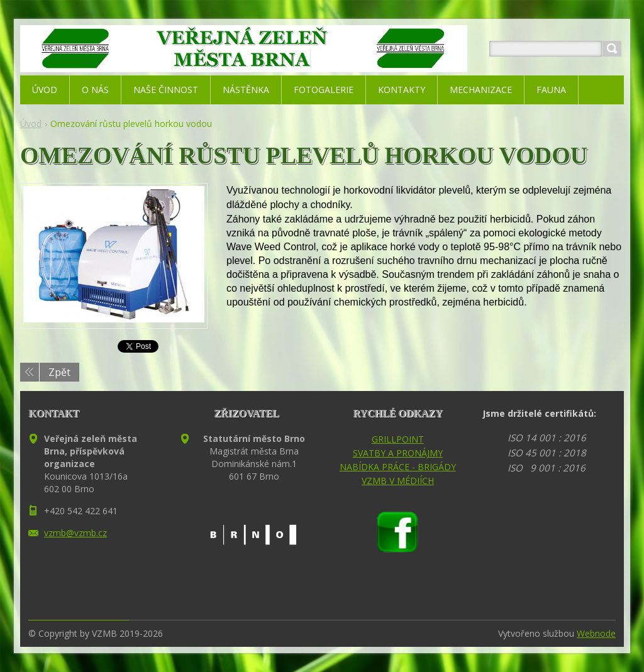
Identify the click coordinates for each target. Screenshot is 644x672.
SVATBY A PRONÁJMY (398, 453)
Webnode (596, 633)
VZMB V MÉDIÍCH (398, 481)
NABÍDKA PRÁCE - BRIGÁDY (398, 467)
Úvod (31, 124)
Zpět (59, 372)
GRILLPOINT (398, 439)
